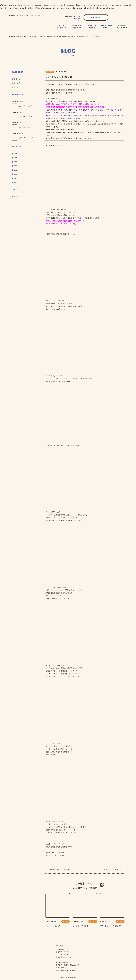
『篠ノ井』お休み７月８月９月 (59, 869)
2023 (16, 166)
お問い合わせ (96, 17)
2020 (16, 178)
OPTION (107, 26)
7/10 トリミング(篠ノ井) (113, 869)
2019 (16, 182)
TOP (62, 26)
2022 (16, 170)
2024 (16, 162)
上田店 (16, 87)
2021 (16, 174)
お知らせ (17, 79)
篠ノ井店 (17, 83)
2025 (16, 158)
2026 (16, 154)
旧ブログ (17, 197)
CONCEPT (77, 26)
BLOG (122, 26)
